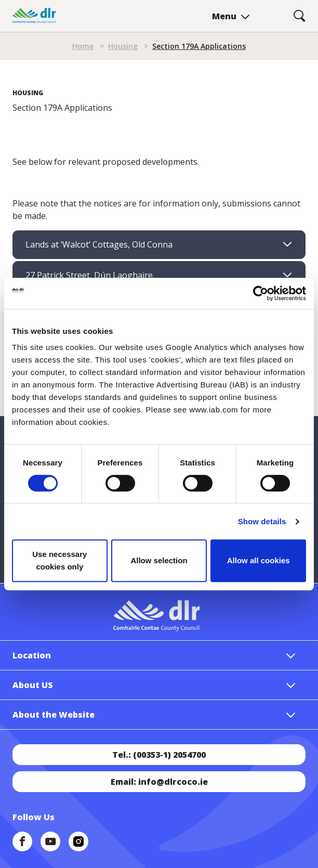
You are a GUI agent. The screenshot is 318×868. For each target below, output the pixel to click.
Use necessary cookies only (59, 560)
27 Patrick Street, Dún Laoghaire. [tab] (90, 275)
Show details (262, 521)
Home (83, 46)
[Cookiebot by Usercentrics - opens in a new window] (261, 293)
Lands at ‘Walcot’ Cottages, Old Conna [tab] (99, 244)
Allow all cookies (259, 560)
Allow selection (159, 560)
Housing (123, 46)
